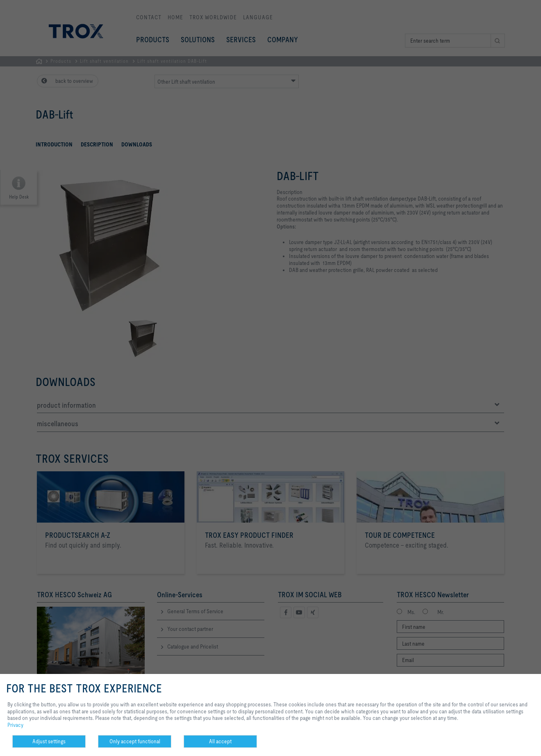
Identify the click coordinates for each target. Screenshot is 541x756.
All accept (220, 741)
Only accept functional (135, 741)
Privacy (15, 725)
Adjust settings (49, 741)
